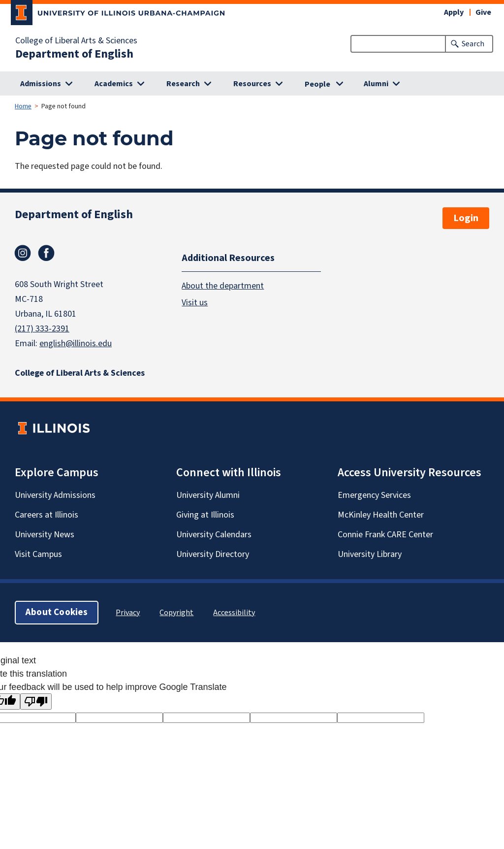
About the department (223, 286)
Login (466, 218)
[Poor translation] (36, 702)
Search (473, 44)
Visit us (195, 303)
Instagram (23, 253)
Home (23, 106)
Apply (454, 12)
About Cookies (57, 612)
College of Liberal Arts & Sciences (76, 41)
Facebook (46, 253)
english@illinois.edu (76, 343)
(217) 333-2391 (42, 329)
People (317, 84)
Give (483, 12)
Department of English (74, 54)
